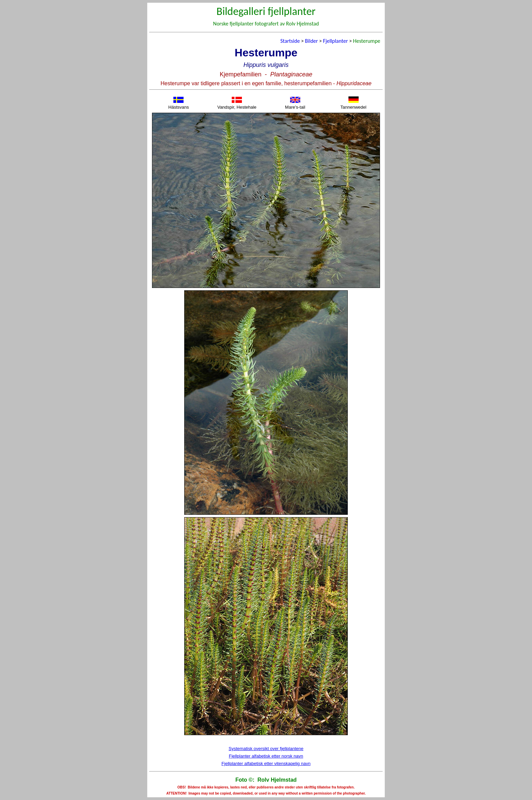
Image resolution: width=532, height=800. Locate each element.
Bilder (311, 41)
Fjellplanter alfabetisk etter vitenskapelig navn (266, 763)
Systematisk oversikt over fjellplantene (266, 749)
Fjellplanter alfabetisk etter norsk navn (266, 756)
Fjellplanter (335, 41)
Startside (290, 41)
